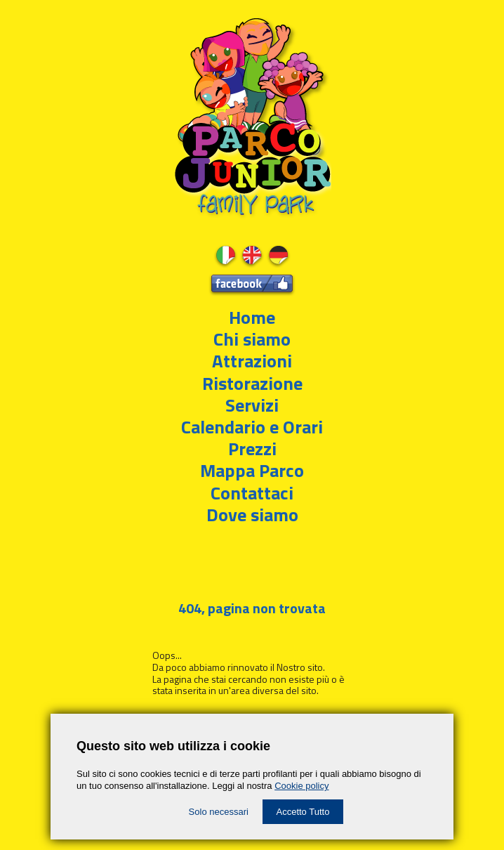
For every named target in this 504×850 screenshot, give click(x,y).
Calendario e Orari (252, 427)
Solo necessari (219, 812)
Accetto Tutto (303, 812)
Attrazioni (252, 361)
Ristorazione (252, 383)
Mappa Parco (252, 470)
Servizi (252, 405)
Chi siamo (252, 339)
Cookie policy (301, 786)
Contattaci (252, 493)
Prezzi (252, 449)
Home (252, 317)
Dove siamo (252, 515)
